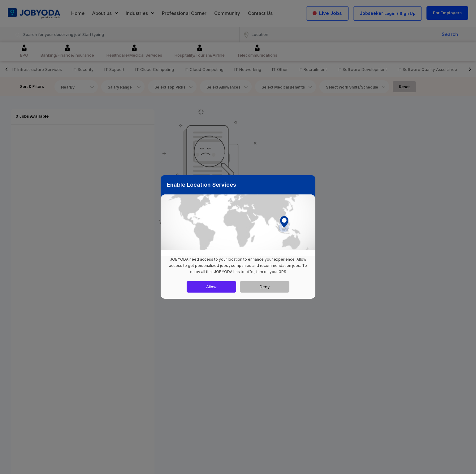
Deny (265, 287)
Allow (211, 287)
